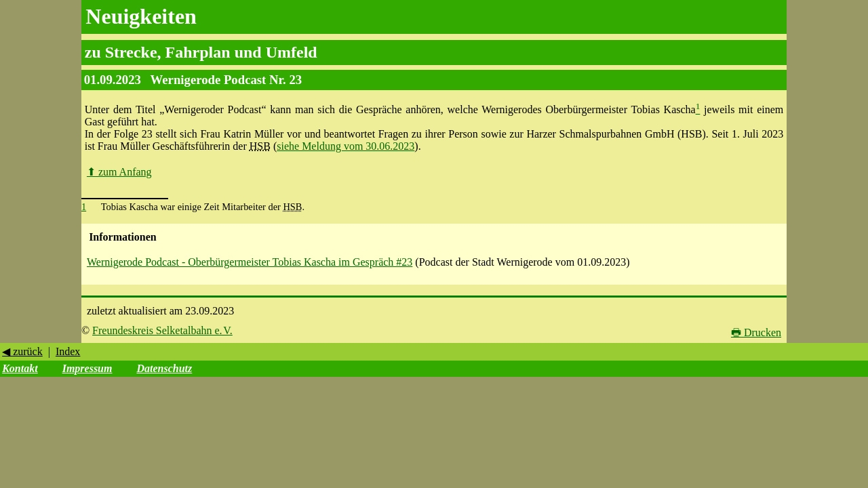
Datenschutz (164, 368)
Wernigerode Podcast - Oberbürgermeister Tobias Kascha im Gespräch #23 (250, 262)
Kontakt (20, 368)
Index (68, 351)
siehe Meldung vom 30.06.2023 (346, 146)
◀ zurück (22, 351)
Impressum (87, 368)
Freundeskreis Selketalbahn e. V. (162, 330)
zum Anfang (119, 172)
